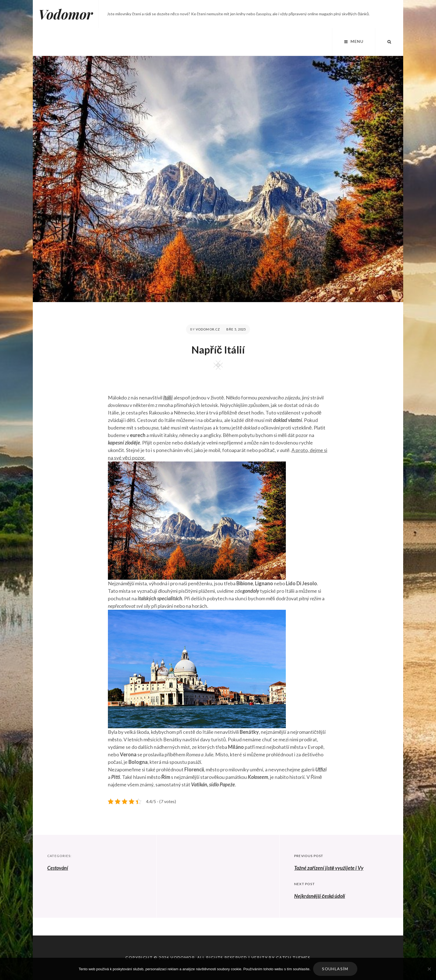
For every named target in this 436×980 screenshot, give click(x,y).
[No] (429, 969)
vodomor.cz (208, 329)
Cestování (58, 868)
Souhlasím (335, 969)
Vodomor (66, 14)
